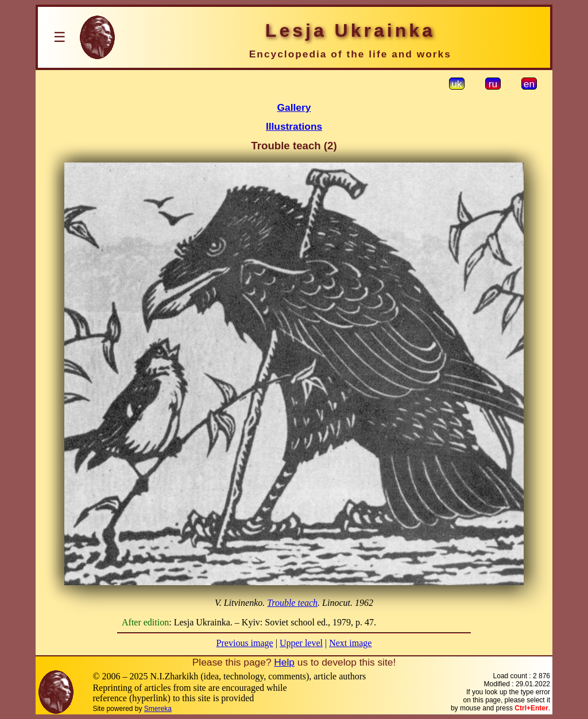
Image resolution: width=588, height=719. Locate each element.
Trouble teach (292, 603)
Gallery (294, 107)
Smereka (158, 709)
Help (284, 662)
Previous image (245, 643)
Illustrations (294, 126)
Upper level (301, 643)
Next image (350, 643)
